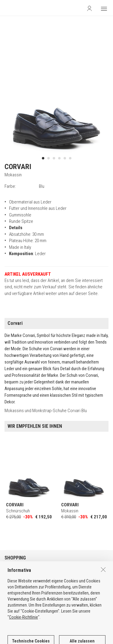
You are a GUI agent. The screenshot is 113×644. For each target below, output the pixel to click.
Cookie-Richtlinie (24, 635)
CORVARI (18, 167)
